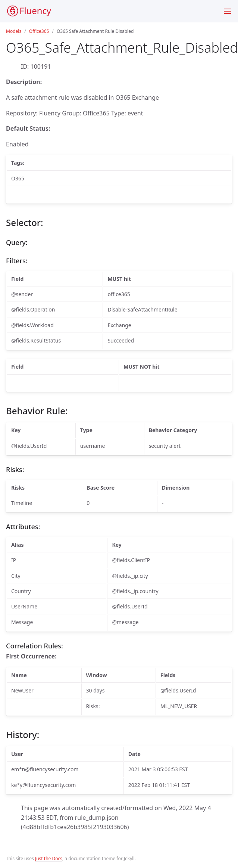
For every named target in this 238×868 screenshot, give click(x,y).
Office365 (39, 31)
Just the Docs (49, 858)
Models (14, 31)
